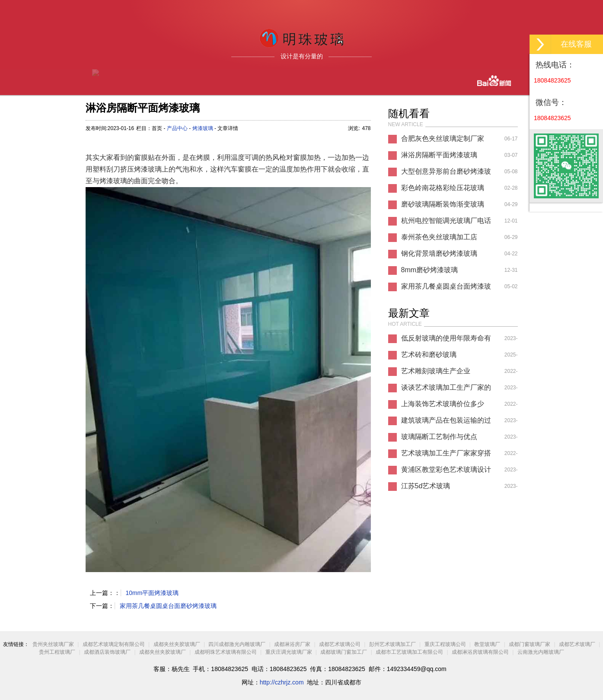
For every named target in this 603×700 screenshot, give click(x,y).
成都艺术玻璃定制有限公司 (114, 644)
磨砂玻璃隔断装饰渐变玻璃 (443, 204)
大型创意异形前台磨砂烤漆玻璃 (446, 174)
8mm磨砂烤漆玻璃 (430, 270)
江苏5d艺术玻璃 (426, 486)
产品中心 (177, 128)
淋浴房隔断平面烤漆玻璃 (439, 155)
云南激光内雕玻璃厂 (541, 652)
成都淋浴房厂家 (292, 644)
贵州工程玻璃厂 (57, 652)
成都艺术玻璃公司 (340, 644)
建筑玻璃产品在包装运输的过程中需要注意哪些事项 (446, 423)
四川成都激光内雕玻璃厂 (237, 644)
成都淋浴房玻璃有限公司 (480, 652)
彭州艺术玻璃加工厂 (392, 644)
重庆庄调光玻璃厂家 (289, 652)
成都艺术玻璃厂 (577, 644)
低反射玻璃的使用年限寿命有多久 (446, 340)
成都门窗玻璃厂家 (530, 644)
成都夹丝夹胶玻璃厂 (177, 644)
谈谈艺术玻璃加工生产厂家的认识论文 (446, 390)
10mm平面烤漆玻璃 (152, 593)
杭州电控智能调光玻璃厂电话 (446, 221)
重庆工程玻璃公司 (445, 644)
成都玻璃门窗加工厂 (344, 652)
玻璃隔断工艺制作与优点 (439, 437)
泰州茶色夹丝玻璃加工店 (439, 237)
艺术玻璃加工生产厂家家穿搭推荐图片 (446, 455)
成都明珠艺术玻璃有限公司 (226, 652)
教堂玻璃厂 (487, 644)
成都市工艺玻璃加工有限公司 (410, 652)
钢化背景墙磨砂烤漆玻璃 (439, 253)
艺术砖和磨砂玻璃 (429, 355)
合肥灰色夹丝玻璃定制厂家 (443, 138)
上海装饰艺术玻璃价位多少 (443, 404)
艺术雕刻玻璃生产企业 (436, 371)
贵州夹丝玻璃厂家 (53, 644)
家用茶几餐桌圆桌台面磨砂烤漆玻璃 (168, 606)
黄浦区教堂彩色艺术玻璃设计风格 (446, 472)
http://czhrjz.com (282, 682)
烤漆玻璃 (203, 128)
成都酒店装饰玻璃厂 (107, 652)
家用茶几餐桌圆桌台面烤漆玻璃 (446, 289)
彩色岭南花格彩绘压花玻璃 (443, 188)
